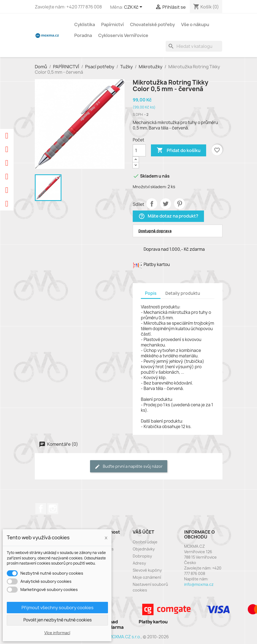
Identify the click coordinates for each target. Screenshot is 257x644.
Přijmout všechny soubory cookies (58, 608)
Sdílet (152, 204)
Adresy (139, 563)
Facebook (41, 509)
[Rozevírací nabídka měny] (134, 7)
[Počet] (139, 150)
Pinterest (179, 204)
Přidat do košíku (179, 150)
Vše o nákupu (195, 24)
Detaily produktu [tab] (183, 293)
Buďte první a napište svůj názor (129, 467)
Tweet (166, 204)
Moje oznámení (147, 577)
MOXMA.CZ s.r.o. (125, 637)
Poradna (83, 35)
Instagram (53, 509)
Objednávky (144, 549)
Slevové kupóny (147, 570)
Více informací (57, 633)
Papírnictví (112, 24)
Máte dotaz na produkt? (168, 216)
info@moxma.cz (199, 584)
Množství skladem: (150, 187)
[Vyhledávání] (194, 46)
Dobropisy (142, 556)
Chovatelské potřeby (152, 24)
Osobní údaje (145, 542)
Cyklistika (85, 24)
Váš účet (143, 532)
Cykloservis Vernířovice (123, 35)
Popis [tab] (151, 293)
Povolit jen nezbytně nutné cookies (58, 620)
